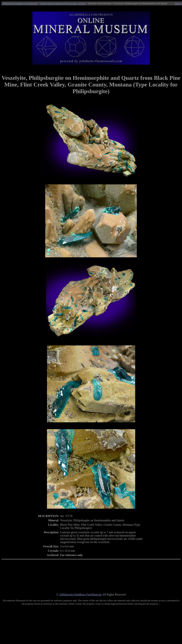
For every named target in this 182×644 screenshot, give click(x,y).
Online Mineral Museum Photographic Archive (63, 3)
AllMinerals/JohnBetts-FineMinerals (20, 3)
